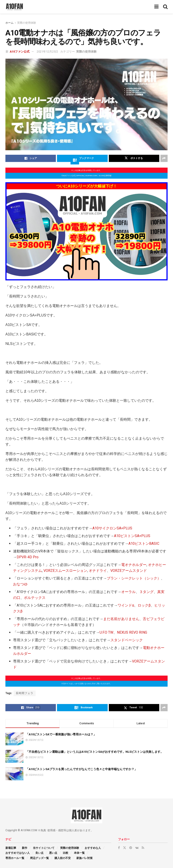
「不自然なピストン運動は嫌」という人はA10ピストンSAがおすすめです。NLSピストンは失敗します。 (94, 752)
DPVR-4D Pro (28, 557)
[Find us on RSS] (143, 848)
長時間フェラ (25, 693)
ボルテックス (35, 598)
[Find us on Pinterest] (131, 848)
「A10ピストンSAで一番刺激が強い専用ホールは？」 (61, 734)
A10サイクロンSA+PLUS (112, 528)
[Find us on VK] (137, 848)
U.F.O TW (106, 632)
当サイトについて (44, 848)
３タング (146, 592)
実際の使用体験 (27, 23)
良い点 (39, 853)
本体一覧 (79, 853)
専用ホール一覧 (15, 858)
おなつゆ (20, 584)
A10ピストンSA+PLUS (132, 536)
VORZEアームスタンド (129, 571)
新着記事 (11, 848)
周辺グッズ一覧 (39, 858)
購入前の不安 (63, 858)
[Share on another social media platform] (164, 158)
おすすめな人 (93, 848)
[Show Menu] (156, 7)
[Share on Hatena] (82, 158)
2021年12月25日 (47, 52)
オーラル (128, 592)
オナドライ (98, 571)
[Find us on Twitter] (125, 848)
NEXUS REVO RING (132, 632)
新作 (25, 848)
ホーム (9, 23)
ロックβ (144, 605)
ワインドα (126, 605)
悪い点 (53, 853)
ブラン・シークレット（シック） (134, 578)
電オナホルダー (134, 565)
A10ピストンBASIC (144, 544)
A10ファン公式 (20, 52)
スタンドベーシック (127, 640)
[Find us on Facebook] (119, 848)
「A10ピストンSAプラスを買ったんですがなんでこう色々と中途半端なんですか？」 (81, 769)
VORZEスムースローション (65, 571)
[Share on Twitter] (134, 158)
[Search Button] (165, 7)
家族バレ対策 (84, 858)
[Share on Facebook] (31, 158)
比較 (66, 853)
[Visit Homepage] (14, 7)
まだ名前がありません (121, 619)
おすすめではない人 (18, 853)
